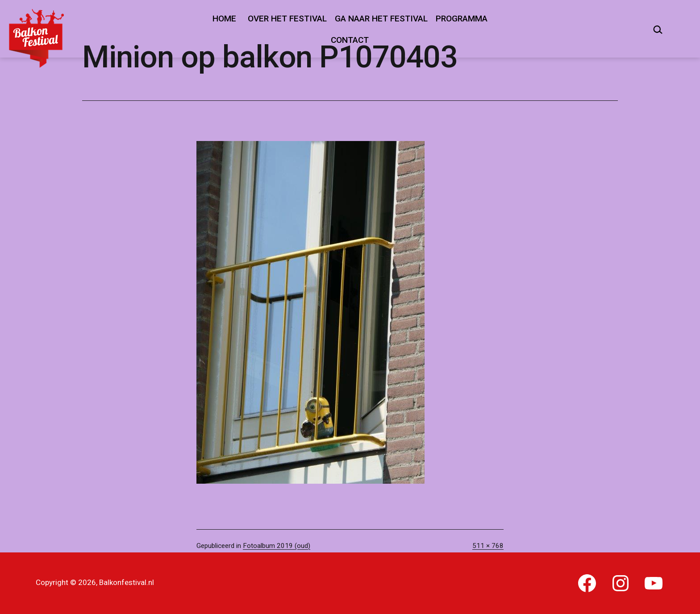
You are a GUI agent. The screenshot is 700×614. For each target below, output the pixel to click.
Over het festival (287, 19)
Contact (350, 40)
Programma (462, 19)
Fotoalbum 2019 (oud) (277, 546)
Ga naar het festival (381, 19)
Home (224, 19)
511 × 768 (488, 546)
